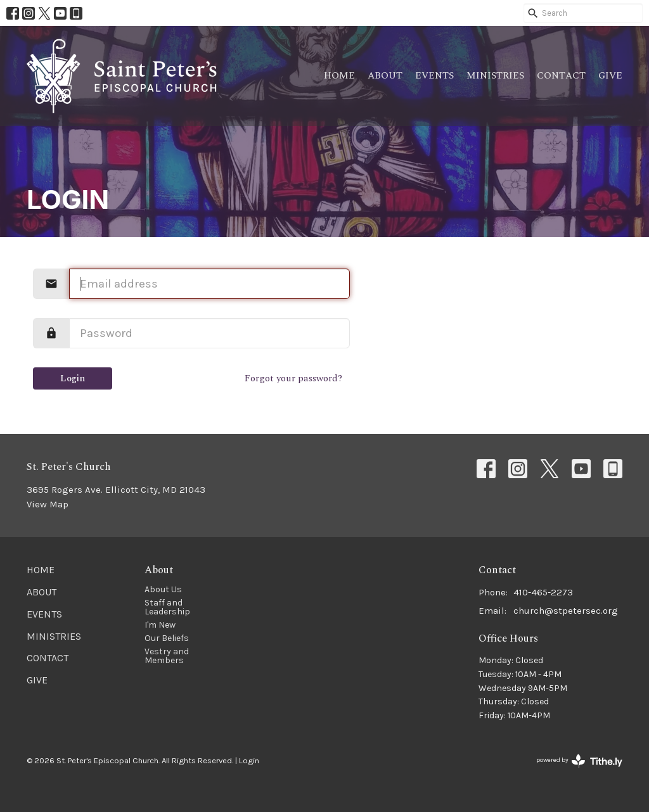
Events (434, 76)
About (385, 76)
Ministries (495, 76)
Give (610, 76)
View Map (48, 504)
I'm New (160, 625)
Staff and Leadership (167, 607)
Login (73, 378)
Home (339, 76)
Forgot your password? (293, 378)
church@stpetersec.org (566, 611)
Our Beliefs (167, 638)
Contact (561, 76)
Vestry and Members (167, 656)
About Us (163, 589)
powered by (579, 761)
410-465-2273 (543, 592)
